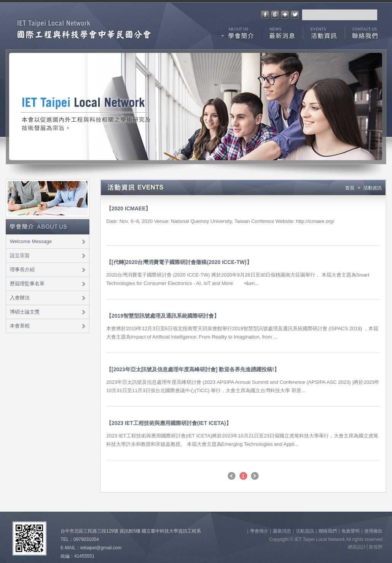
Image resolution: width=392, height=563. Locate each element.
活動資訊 (324, 35)
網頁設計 (357, 547)
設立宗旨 (20, 255)
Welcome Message (31, 241)
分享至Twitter (295, 15)
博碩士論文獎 (25, 312)
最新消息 (283, 35)
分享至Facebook (265, 15)
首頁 (350, 188)
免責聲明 (351, 531)
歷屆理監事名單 (27, 284)
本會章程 (20, 326)
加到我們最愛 (285, 15)
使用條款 (373, 531)
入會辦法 (20, 298)
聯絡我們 (366, 35)
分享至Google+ (275, 15)
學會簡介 (238, 35)
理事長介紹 (22, 270)
